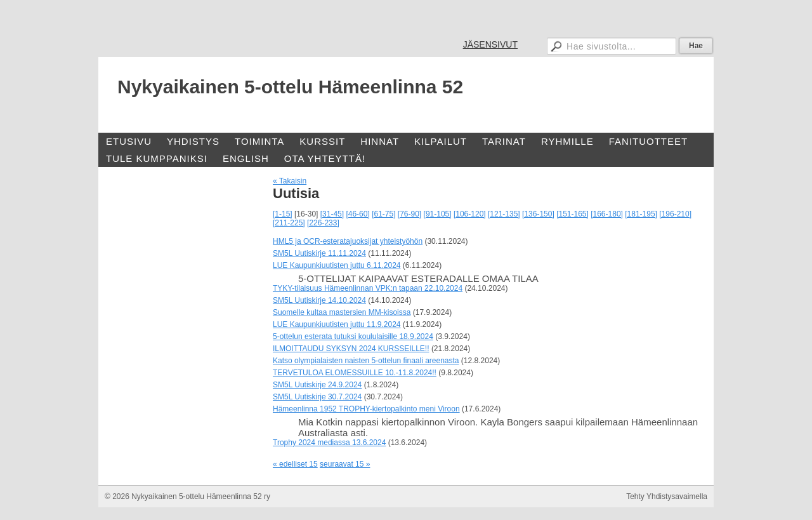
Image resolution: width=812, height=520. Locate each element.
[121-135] (504, 214)
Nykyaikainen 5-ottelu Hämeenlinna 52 (290, 87)
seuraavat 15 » (345, 464)
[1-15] (283, 214)
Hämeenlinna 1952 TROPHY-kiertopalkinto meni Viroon (366, 409)
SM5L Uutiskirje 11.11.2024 (319, 253)
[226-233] (323, 223)
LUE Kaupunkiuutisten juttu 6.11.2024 (337, 265)
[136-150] (538, 214)
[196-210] (675, 214)
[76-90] (409, 214)
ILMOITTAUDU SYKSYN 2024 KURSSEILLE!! (351, 349)
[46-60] (357, 214)
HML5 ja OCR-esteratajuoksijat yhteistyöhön (348, 241)
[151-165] (573, 214)
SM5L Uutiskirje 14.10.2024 (319, 300)
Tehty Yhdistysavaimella (667, 497)
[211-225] (289, 223)
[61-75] (383, 214)
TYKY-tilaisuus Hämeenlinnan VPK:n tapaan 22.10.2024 (368, 288)
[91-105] (438, 214)
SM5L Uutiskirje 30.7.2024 (317, 397)
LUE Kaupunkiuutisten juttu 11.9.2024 (337, 324)
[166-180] (607, 214)
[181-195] (641, 214)
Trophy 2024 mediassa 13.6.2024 (329, 443)
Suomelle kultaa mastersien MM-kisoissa (342, 312)
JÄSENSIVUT (490, 44)
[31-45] (332, 214)
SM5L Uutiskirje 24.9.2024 (317, 385)
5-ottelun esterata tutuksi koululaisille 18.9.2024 (353, 337)
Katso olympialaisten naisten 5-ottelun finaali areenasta (366, 361)
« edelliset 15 (295, 464)
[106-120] (470, 214)
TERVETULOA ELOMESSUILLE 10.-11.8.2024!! (355, 373)
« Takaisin (290, 181)
